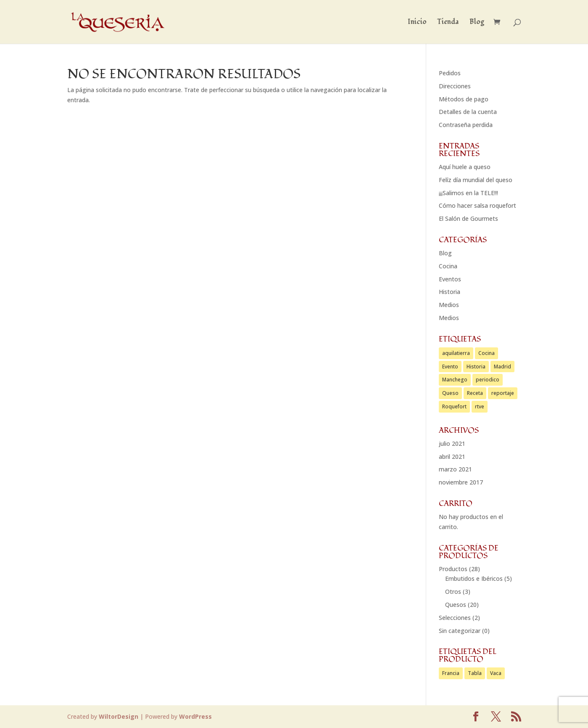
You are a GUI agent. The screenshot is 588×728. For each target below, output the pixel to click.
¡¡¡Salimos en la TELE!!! (468, 193)
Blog (477, 23)
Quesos (456, 605)
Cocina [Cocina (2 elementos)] (486, 353)
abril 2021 (452, 457)
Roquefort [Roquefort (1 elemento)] (454, 406)
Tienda (448, 23)
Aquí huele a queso (465, 167)
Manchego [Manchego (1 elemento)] (455, 380)
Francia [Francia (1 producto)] (451, 673)
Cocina (448, 266)
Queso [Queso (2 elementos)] (450, 393)
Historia (450, 292)
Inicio (417, 23)
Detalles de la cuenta (468, 112)
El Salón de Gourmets (468, 218)
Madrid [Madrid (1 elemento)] (502, 367)
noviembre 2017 (461, 482)
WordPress (195, 716)
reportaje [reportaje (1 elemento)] (503, 393)
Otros (453, 592)
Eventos (450, 279)
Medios (449, 305)
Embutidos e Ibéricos (474, 578)
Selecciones (455, 618)
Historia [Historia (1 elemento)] (476, 367)
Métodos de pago (464, 99)
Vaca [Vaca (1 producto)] (496, 673)
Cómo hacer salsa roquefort (477, 205)
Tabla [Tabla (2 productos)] (475, 673)
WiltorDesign (119, 716)
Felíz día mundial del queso (476, 180)
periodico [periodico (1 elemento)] (488, 380)
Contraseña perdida (466, 125)
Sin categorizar (460, 631)
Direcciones (455, 86)
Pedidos (450, 73)
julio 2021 (452, 443)
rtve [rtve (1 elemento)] (480, 406)
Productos (453, 569)
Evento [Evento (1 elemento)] (450, 367)
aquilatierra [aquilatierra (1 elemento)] (456, 353)
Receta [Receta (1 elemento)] (475, 393)
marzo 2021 (455, 469)
